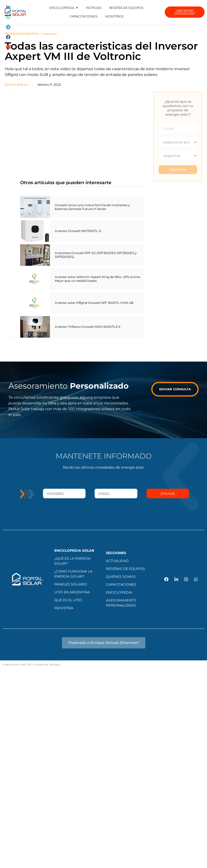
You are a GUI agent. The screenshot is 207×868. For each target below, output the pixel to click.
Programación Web (14, 665)
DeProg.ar (55, 665)
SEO (30, 665)
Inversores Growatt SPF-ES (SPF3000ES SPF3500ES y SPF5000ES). (96, 255)
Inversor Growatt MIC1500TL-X (78, 231)
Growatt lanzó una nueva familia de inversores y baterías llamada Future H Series (92, 207)
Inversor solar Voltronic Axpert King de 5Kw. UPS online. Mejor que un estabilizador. (98, 279)
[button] (8, 7)
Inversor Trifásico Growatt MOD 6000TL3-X (88, 327)
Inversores (49, 34)
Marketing (41, 665)
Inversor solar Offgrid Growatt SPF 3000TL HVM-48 (94, 303)
